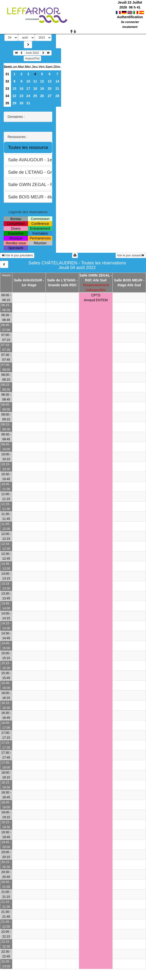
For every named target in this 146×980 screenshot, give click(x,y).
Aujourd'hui (32, 58)
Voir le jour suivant (131, 255)
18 (35, 89)
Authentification (130, 17)
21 (57, 89)
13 (50, 81)
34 (7, 96)
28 (57, 96)
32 (7, 81)
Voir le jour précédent (17, 255)
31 (7, 74)
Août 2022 (32, 53)
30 (21, 103)
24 (28, 96)
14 (57, 81)
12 (42, 81)
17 (28, 89)
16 (21, 89)
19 (42, 89)
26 (42, 96)
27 (50, 96)
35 (7, 103)
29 (15, 103)
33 (7, 89)
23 (21, 96)
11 (35, 81)
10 (28, 81)
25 (35, 96)
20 (50, 89)
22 (15, 96)
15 (15, 89)
